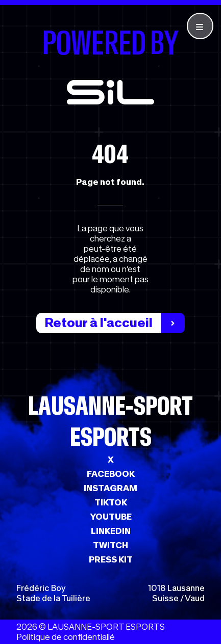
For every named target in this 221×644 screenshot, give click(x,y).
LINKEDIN (111, 531)
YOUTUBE (111, 517)
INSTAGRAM (110, 488)
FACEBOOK (111, 474)
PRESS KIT (111, 559)
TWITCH (110, 545)
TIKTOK (111, 502)
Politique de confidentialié (66, 637)
